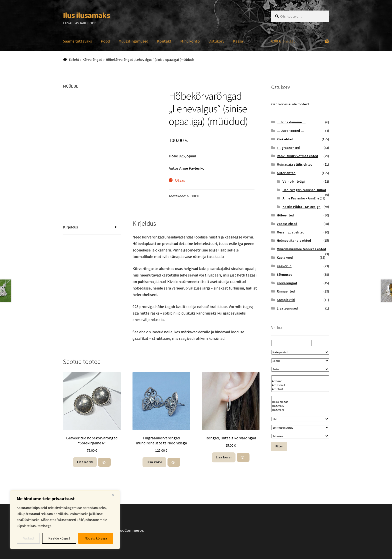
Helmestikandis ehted (294, 240)
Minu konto (190, 41)
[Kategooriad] (300, 352)
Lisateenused (287, 308)
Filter (279, 446)
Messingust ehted (291, 232)
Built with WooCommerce (121, 530)
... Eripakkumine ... (291, 122)
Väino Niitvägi (294, 181)
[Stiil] (300, 419)
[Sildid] (300, 361)
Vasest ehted (287, 224)
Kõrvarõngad (92, 60)
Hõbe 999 (300, 410)
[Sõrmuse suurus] (300, 428)
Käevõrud (284, 266)
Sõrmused (285, 274)
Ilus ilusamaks (86, 15)
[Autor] (300, 369)
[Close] (115, 495)
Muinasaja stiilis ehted (295, 164)
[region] (65, 520)
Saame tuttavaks (77, 41)
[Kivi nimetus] (300, 384)
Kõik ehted (285, 139)
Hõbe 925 (300, 406)
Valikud (28, 538)
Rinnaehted (286, 291)
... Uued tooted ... (290, 131)
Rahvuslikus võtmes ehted (297, 156)
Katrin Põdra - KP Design (301, 207)
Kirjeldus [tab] (70, 227)
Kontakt (164, 41)
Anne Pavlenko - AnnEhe (301, 198)
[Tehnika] (300, 436)
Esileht (74, 60)
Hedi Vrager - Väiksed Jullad (304, 190)
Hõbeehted (285, 215)
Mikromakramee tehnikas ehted (301, 249)
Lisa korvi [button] (85, 462)
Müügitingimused (133, 41)
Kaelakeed (285, 257)
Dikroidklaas (300, 402)
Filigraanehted (288, 148)
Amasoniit (300, 385)
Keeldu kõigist (59, 538)
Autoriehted (286, 173)
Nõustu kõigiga (96, 538)
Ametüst (300, 389)
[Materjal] (300, 404)
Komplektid (286, 300)
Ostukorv (216, 41)
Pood (105, 41)
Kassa (238, 41)
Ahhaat (300, 381)
